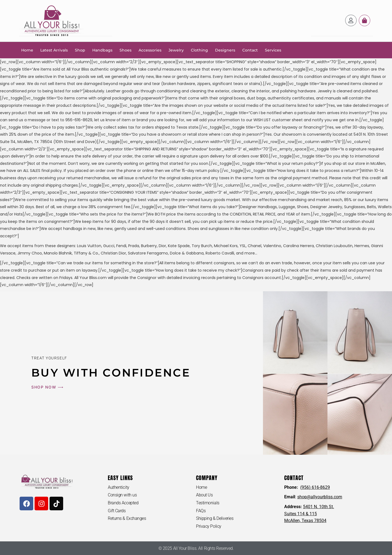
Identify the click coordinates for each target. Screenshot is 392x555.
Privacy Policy (209, 526)
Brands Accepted (123, 503)
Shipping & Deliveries (215, 518)
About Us (204, 495)
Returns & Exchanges (127, 518)
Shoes (125, 50)
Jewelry (176, 50)
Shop (80, 50)
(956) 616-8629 (315, 487)
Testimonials (208, 503)
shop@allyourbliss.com (320, 497)
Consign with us (122, 495)
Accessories (150, 50)
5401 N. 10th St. (318, 506)
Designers (225, 50)
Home (27, 50)
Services (273, 50)
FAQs (201, 510)
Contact (250, 50)
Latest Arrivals (54, 50)
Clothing (199, 50)
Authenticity (119, 487)
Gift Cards (117, 510)
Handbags (102, 50)
